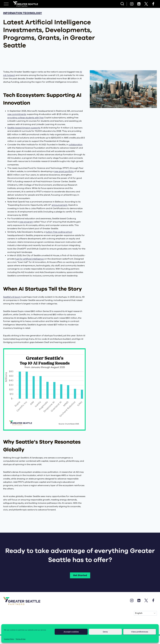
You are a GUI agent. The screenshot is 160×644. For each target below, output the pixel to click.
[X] (146, 4)
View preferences (140, 632)
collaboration (76, 145)
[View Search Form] (122, 4)
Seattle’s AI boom (12, 297)
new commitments (17, 114)
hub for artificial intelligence (29, 259)
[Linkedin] (139, 4)
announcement (59, 205)
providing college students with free (25, 118)
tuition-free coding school (59, 232)
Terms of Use (20, 639)
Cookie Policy (9, 639)
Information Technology (23, 13)
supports (36, 128)
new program (26, 222)
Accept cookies (71, 632)
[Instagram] (132, 4)
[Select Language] (145, 614)
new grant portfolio (64, 171)
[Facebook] (153, 4)
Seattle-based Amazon (19, 128)
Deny (105, 632)
